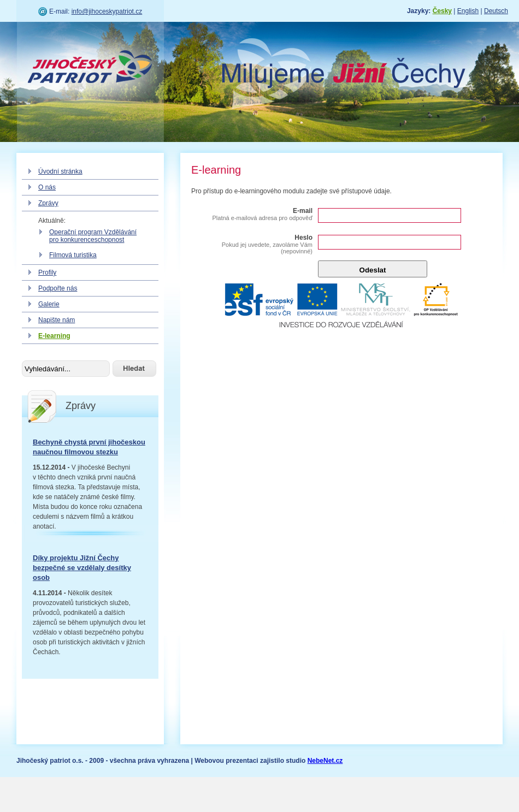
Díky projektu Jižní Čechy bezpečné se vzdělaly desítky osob (82, 568)
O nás (47, 187)
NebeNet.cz (325, 761)
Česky (442, 11)
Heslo (252, 244)
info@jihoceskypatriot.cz (107, 11)
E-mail (252, 214)
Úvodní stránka (60, 171)
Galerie (49, 304)
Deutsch (496, 11)
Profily (47, 272)
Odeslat (373, 270)
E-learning (54, 336)
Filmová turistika (73, 255)
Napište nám (57, 320)
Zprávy (48, 203)
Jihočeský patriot (90, 68)
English (468, 11)
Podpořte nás (58, 288)
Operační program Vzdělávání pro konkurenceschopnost (93, 236)
